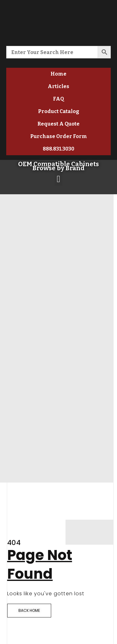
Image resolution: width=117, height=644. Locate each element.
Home (58, 74)
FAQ (58, 99)
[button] (59, 179)
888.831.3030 (58, 149)
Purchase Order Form (59, 136)
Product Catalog (59, 111)
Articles (58, 86)
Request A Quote (58, 124)
